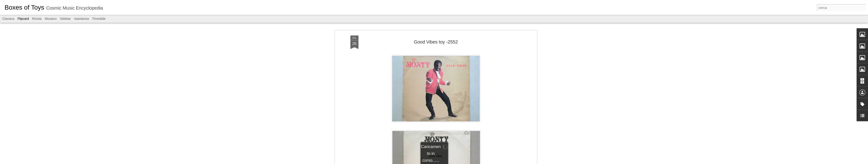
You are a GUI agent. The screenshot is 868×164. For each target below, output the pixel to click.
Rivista (37, 19)
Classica (8, 19)
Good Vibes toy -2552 (436, 40)
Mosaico (51, 19)
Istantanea (82, 19)
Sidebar (65, 19)
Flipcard (23, 19)
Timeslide (99, 19)
